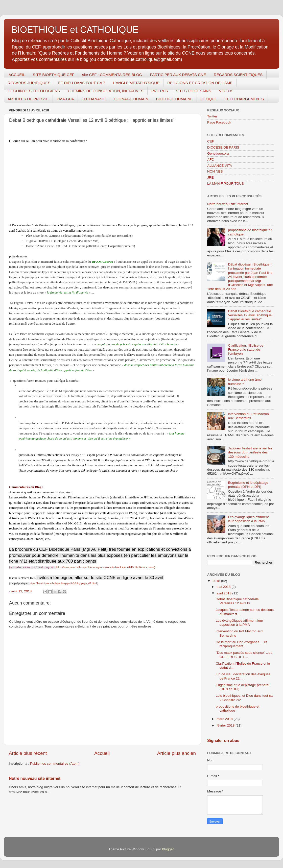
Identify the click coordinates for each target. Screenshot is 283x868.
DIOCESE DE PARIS (223, 147)
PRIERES (160, 91)
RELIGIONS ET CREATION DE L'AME (200, 83)
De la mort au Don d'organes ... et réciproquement (241, 644)
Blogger (168, 849)
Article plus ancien (176, 753)
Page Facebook (219, 122)
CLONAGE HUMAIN (131, 99)
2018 (217, 581)
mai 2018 (224, 587)
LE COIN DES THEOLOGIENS (34, 91)
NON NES (215, 171)
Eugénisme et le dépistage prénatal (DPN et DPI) (248, 485)
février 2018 (226, 725)
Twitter (212, 116)
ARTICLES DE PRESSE (28, 99)
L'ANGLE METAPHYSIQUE (136, 83)
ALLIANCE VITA (220, 166)
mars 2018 (225, 719)
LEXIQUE (209, 99)
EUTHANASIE (94, 99)
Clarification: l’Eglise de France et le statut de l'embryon (246, 349)
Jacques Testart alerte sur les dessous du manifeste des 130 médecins (250, 452)
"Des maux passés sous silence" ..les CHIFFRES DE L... (244, 655)
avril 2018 (224, 593)
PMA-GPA (65, 99)
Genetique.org (218, 153)
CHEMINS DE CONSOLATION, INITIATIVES (105, 91)
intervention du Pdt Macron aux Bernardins (248, 416)
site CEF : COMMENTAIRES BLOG (112, 75)
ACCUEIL (17, 75)
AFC (211, 160)
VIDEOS (226, 91)
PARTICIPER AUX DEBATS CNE (178, 75)
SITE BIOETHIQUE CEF (54, 75)
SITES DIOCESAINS (194, 91)
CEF (211, 141)
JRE (210, 177)
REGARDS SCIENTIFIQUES (238, 75)
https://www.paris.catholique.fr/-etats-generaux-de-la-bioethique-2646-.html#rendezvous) (106, 567)
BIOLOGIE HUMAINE (174, 99)
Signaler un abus (223, 741)
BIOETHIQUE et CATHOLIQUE (75, 30)
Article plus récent (28, 753)
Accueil (102, 753)
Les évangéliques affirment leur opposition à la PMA (248, 519)
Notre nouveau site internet (35, 778)
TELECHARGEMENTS (244, 99)
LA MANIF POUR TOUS (226, 184)
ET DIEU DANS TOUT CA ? (82, 83)
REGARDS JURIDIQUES (29, 83)
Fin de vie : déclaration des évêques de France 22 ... (243, 676)
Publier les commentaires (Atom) (55, 764)
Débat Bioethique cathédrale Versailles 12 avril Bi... (237, 601)
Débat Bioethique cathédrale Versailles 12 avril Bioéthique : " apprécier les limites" (251, 315)
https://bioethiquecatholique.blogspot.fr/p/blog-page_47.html (63, 583)
